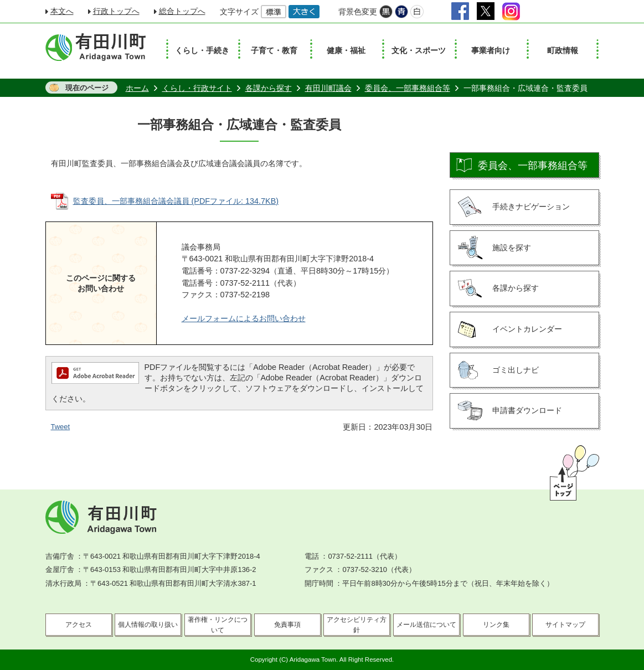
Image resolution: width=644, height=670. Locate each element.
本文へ (62, 11)
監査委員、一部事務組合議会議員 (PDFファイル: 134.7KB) (176, 201)
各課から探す (269, 88)
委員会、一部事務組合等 (408, 88)
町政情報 (563, 50)
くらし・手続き (202, 50)
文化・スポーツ (419, 50)
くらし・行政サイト (197, 88)
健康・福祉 (346, 50)
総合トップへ (182, 11)
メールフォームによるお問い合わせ (244, 318)
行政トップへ (116, 11)
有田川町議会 (328, 88)
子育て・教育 (274, 50)
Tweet (61, 427)
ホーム (137, 88)
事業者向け (491, 50)
